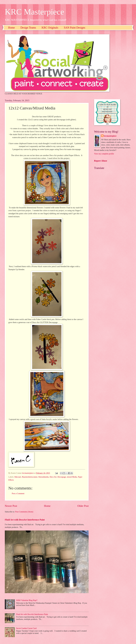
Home (11, 28)
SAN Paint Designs (75, 28)
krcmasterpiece (110, 136)
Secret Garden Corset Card (26, 628)
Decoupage (62, 477)
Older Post (83, 506)
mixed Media (72, 477)
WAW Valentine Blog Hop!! (27, 600)
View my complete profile (104, 154)
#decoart (18, 477)
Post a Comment (18, 494)
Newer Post (11, 506)
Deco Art (53, 477)
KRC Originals (50, 28)
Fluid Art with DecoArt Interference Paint (25, 520)
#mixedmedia (43, 477)
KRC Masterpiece (34, 12)
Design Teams (28, 28)
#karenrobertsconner (30, 477)
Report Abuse (101, 161)
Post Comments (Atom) (24, 512)
